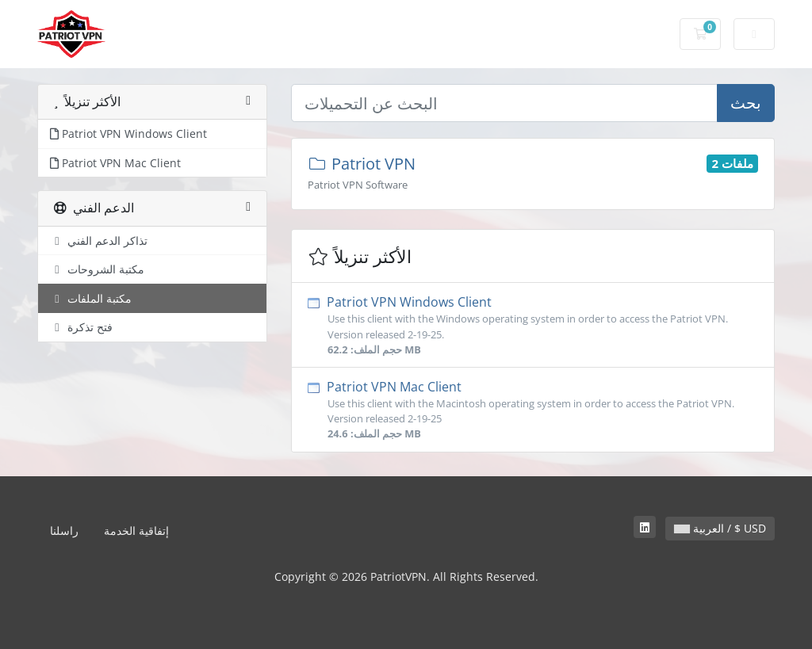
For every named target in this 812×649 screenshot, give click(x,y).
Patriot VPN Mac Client (533, 410)
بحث (746, 103)
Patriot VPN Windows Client (533, 325)
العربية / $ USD (720, 528)
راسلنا (64, 531)
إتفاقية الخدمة (136, 531)
